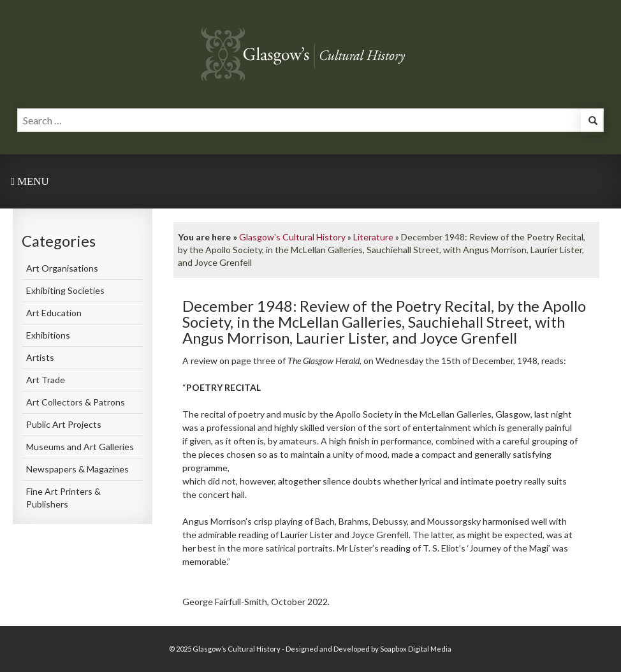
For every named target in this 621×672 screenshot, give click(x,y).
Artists (40, 357)
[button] (592, 122)
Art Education (54, 313)
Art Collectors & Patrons (76, 402)
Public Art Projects (64, 424)
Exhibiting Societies (65, 290)
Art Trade (46, 380)
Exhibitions (48, 335)
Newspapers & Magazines (77, 469)
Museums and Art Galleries (80, 447)
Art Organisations (62, 268)
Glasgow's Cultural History (292, 237)
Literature (373, 237)
